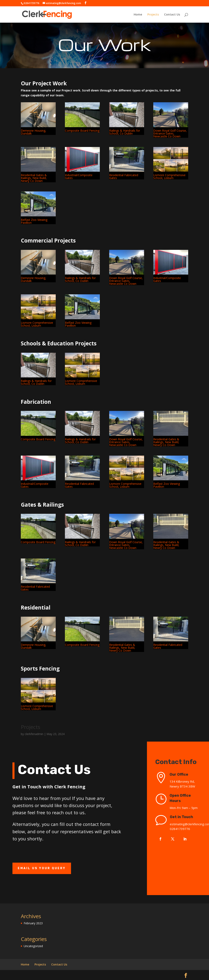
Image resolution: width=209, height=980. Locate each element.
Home (138, 15)
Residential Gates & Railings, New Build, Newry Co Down (34, 178)
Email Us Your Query (42, 868)
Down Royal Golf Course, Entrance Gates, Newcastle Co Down (170, 133)
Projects (153, 15)
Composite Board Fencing (82, 131)
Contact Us (172, 15)
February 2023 (33, 923)
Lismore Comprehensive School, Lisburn (169, 176)
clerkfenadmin (34, 734)
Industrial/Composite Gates (79, 176)
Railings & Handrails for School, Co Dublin (125, 132)
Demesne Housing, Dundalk (33, 132)
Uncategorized (33, 946)
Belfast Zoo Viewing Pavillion (34, 221)
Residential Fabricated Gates (124, 176)
